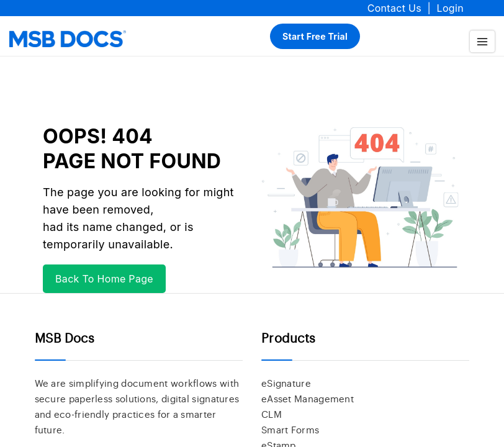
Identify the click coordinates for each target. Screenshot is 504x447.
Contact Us (394, 8)
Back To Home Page (104, 279)
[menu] (482, 42)
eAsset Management (308, 400)
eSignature (286, 384)
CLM (272, 415)
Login (450, 8)
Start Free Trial (315, 36)
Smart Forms (290, 431)
